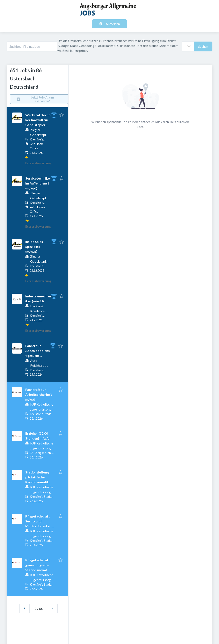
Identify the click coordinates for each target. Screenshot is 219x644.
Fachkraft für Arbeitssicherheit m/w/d (39, 394)
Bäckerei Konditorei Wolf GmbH (39, 311)
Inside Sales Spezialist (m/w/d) (34, 247)
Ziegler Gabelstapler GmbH (39, 135)
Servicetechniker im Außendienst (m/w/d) (38, 183)
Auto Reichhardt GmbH (38, 365)
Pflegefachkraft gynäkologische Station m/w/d (38, 565)
